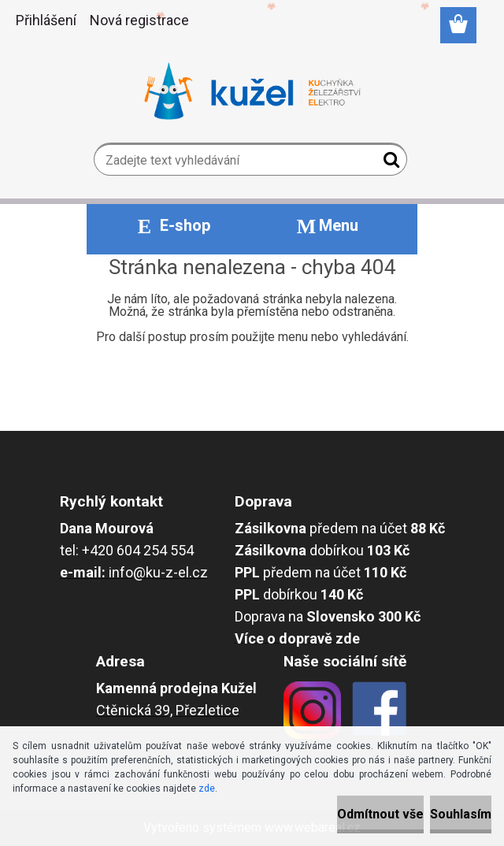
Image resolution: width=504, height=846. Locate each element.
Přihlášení (46, 20)
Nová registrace (139, 20)
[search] (389, 163)
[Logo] (252, 91)
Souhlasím (461, 814)
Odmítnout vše (380, 814)
